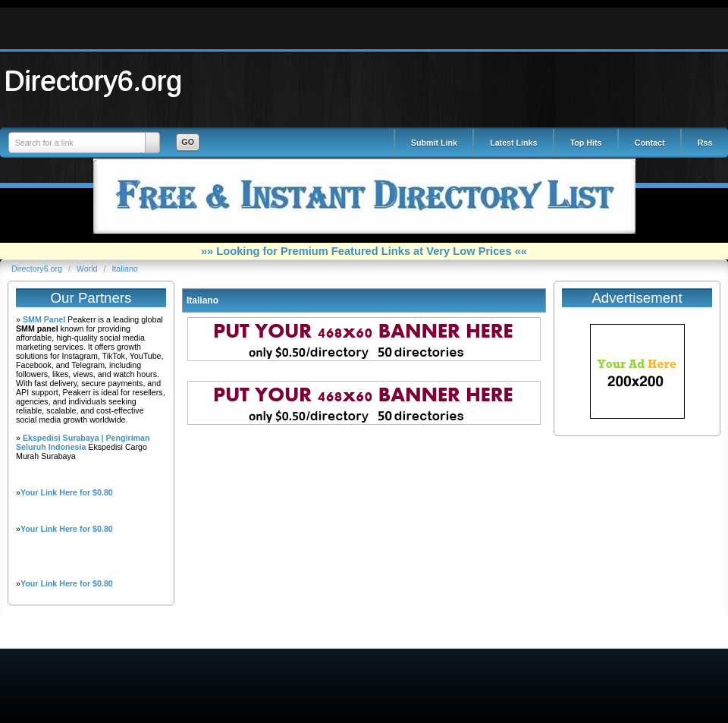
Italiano (124, 269)
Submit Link (434, 143)
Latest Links (513, 143)
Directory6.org (93, 80)
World (88, 269)
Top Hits (586, 143)
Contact (650, 143)
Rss (705, 143)
